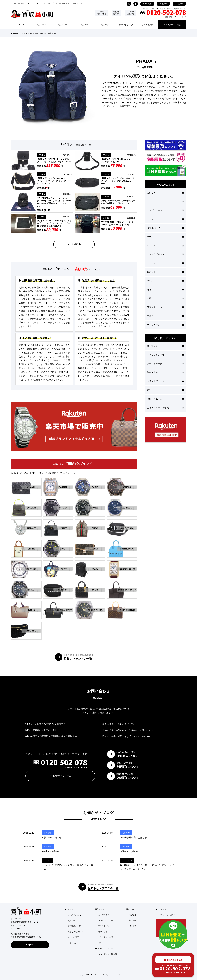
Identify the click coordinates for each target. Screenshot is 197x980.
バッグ (165, 281)
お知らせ (48, 833)
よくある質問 (148, 25)
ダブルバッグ (165, 228)
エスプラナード (165, 210)
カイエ (165, 219)
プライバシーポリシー (168, 915)
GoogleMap (30, 945)
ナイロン (106, 218)
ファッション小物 (165, 355)
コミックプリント (165, 254)
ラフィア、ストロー (165, 307)
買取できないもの (127, 25)
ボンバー (165, 245)
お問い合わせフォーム (60, 776)
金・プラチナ (165, 346)
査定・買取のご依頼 (172, 25)
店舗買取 (179, 4)
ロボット (165, 272)
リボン (165, 237)
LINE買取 (133, 926)
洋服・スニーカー (165, 399)
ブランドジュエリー (165, 381)
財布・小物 (165, 372)
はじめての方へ (74, 915)
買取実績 (85, 25)
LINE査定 (147, 4)
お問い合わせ (73, 943)
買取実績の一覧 (74, 926)
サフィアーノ (165, 325)
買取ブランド (42, 25)
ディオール (127, 860)
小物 (165, 298)
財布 (165, 290)
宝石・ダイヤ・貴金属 (165, 408)
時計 (165, 390)
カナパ (165, 201)
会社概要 (163, 909)
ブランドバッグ (165, 364)
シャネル (47, 860)
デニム (165, 316)
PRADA (42, 155)
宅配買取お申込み (173, 960)
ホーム (70, 909)
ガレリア (165, 193)
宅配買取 (164, 4)
